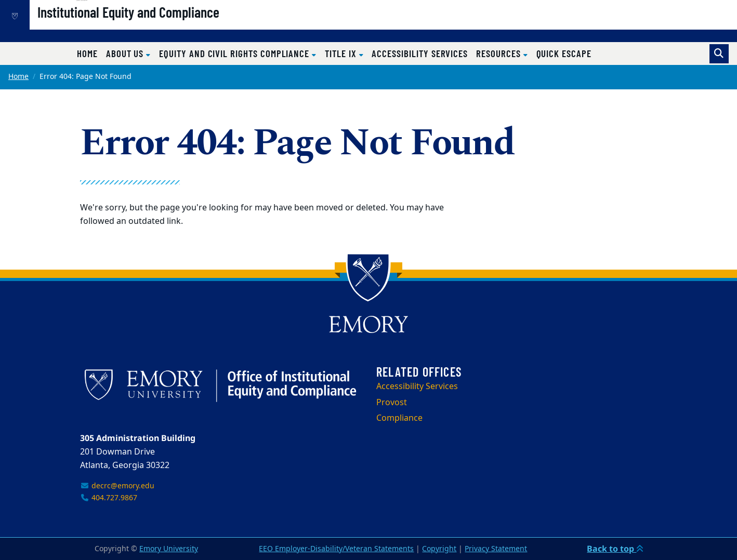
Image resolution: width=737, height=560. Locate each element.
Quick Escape (564, 53)
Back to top (615, 549)
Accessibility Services (420, 53)
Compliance (399, 418)
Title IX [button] (342, 53)
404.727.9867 (109, 498)
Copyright (439, 549)
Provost (392, 403)
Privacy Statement (496, 549)
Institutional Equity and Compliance (164, 26)
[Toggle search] (719, 54)
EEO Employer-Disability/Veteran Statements (336, 549)
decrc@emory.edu (117, 486)
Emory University (169, 549)
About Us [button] (126, 53)
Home (87, 53)
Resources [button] (499, 53)
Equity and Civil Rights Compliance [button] (235, 53)
